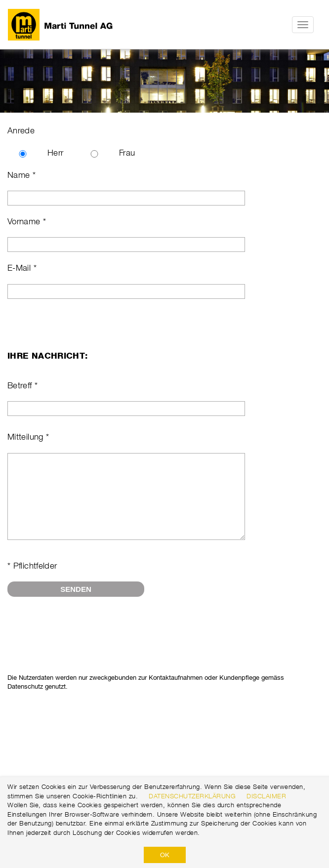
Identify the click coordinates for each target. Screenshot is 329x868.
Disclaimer (266, 796)
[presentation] (82, 644)
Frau (127, 153)
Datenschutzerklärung (192, 796)
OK (165, 855)
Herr (55, 153)
